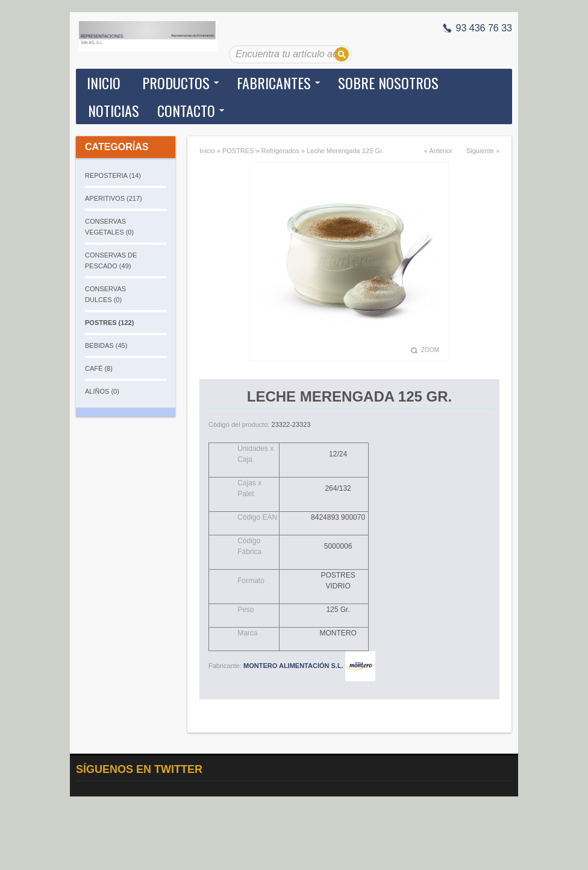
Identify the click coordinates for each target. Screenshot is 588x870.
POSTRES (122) (109, 323)
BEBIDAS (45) (106, 345)
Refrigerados (280, 151)
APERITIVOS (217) (114, 198)
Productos (176, 83)
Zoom (430, 350)
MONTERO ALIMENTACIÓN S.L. (309, 666)
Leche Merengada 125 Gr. (345, 151)
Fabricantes (274, 83)
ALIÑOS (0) (102, 391)
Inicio (104, 83)
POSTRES (238, 151)
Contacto (186, 110)
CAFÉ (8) (99, 368)
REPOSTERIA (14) (113, 175)
